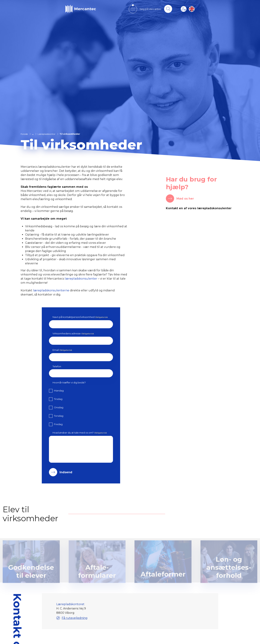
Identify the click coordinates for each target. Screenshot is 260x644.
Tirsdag (58, 399)
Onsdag (59, 407)
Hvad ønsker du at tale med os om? (80, 433)
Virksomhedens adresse (73, 333)
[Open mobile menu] (132, 9)
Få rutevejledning (72, 618)
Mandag (59, 391)
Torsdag (59, 416)
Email (62, 350)
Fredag (58, 424)
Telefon (57, 366)
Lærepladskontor (47, 134)
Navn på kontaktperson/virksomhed (80, 317)
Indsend (66, 472)
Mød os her (185, 199)
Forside (24, 134)
